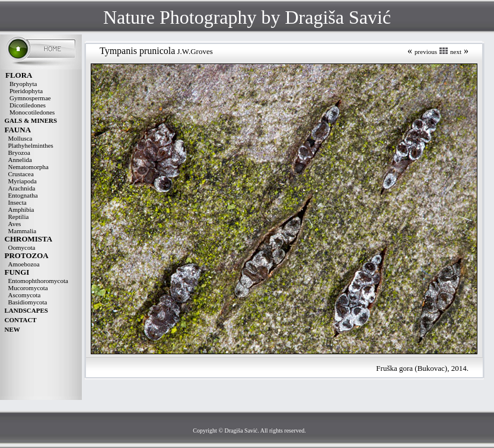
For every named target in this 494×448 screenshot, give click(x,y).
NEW (12, 329)
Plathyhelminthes (31, 145)
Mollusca (20, 138)
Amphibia (21, 209)
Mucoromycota (28, 288)
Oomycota (22, 247)
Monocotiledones (32, 112)
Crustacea (21, 174)
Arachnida (22, 188)
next (456, 52)
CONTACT (21, 320)
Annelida (20, 160)
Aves (15, 224)
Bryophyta (23, 84)
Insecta (17, 202)
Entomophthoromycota (38, 281)
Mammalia (23, 231)
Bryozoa (19, 152)
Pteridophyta (26, 91)
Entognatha (23, 195)
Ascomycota (25, 295)
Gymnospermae (30, 98)
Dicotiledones (28, 105)
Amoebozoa (24, 264)
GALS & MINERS (31, 120)
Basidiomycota (28, 302)
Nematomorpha (28, 167)
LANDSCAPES (26, 310)
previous (426, 52)
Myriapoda (23, 181)
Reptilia (19, 217)
